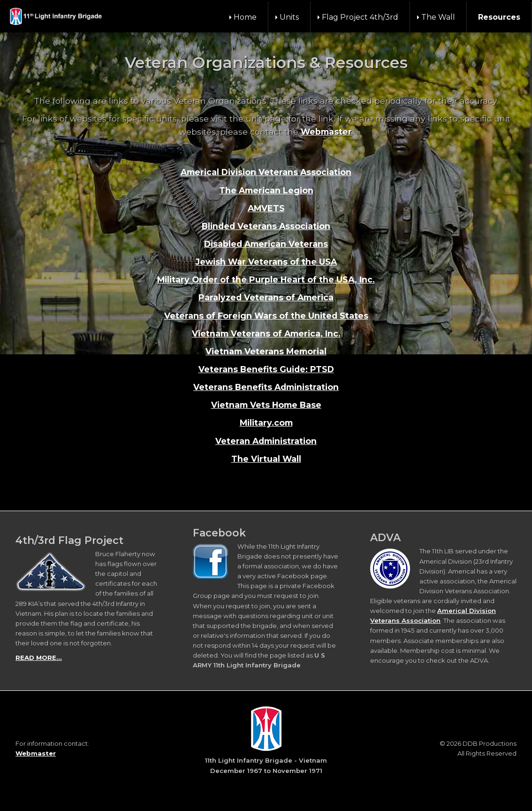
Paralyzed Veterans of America (266, 297)
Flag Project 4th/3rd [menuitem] (360, 17)
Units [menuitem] (289, 17)
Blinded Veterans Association (266, 226)
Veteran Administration (266, 441)
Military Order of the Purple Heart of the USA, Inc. (266, 279)
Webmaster (326, 132)
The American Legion (266, 190)
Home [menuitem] (245, 17)
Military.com (266, 423)
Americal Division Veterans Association (266, 172)
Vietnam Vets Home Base (266, 405)
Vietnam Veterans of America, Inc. (266, 333)
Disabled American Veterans (266, 244)
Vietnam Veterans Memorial (266, 351)
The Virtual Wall (266, 459)
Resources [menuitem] (499, 17)
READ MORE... (39, 658)
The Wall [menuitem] (438, 17)
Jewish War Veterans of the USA (266, 262)
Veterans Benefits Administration (266, 387)
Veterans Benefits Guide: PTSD (266, 369)
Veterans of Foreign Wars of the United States (266, 316)
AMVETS (266, 208)
